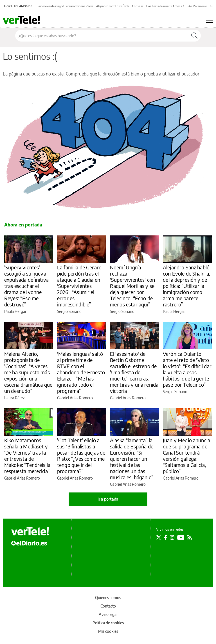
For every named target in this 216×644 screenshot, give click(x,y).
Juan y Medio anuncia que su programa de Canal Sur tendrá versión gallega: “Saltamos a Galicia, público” (186, 456)
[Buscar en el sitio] (102, 36)
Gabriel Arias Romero (75, 398)
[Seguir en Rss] (190, 537)
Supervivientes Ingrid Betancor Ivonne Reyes (66, 6)
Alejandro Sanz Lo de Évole (113, 6)
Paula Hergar (15, 311)
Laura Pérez (14, 398)
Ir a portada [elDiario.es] (108, 499)
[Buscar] (194, 36)
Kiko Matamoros (197, 6)
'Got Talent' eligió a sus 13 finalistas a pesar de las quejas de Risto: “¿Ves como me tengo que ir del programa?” (81, 456)
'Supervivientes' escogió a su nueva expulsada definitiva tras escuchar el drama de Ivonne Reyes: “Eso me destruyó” (26, 286)
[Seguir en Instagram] (172, 537)
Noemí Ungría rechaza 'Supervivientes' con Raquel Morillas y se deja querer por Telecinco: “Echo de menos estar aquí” (132, 286)
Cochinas (138, 6)
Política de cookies (108, 623)
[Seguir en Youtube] (181, 537)
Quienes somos (108, 598)
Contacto (108, 606)
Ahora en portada (23, 225)
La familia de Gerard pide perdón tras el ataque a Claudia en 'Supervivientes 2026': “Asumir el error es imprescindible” (79, 286)
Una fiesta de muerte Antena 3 (165, 6)
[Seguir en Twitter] (159, 537)
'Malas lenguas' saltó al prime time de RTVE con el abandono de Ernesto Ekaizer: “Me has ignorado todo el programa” (81, 372)
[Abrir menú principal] (210, 20)
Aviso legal (108, 614)
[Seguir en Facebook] (166, 537)
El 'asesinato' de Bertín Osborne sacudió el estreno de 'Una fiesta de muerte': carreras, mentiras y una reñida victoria (134, 372)
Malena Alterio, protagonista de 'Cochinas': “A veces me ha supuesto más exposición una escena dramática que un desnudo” (28, 372)
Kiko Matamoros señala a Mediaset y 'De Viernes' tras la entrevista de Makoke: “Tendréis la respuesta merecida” (27, 456)
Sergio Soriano (69, 311)
